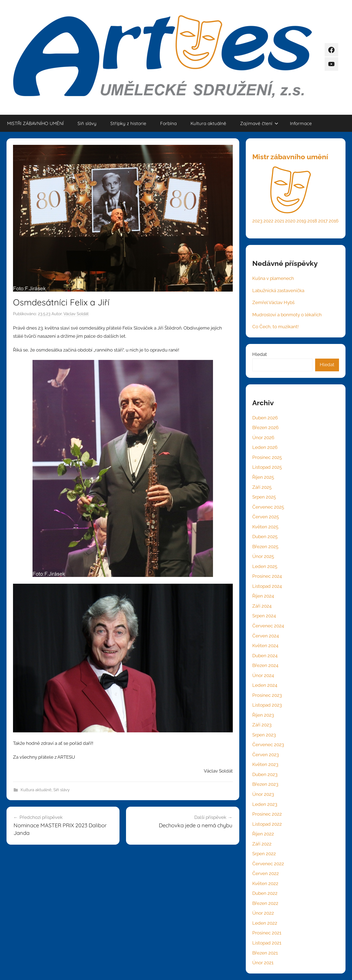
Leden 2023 (265, 804)
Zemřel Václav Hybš (273, 302)
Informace (301, 123)
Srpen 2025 (264, 497)
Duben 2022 (265, 893)
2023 (257, 221)
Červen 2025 (266, 517)
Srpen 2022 (264, 854)
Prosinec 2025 (267, 457)
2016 (334, 221)
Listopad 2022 (267, 824)
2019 (301, 221)
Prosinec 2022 (267, 814)
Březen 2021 (265, 953)
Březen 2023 (265, 784)
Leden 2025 (265, 566)
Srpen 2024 (264, 616)
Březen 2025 (265, 547)
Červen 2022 (266, 873)
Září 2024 (262, 606)
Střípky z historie (128, 123)
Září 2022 (262, 844)
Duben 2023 (265, 774)
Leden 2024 (265, 685)
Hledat (260, 354)
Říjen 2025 (263, 477)
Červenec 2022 (268, 864)
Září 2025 (262, 487)
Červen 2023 (266, 755)
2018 (312, 221)
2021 (279, 221)
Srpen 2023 (264, 735)
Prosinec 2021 (267, 933)
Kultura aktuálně (208, 123)
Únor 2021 (263, 963)
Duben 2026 (265, 418)
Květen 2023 (265, 764)
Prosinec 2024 (267, 576)
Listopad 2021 (267, 943)
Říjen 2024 (263, 596)
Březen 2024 (265, 665)
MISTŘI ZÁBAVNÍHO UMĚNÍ (35, 123)
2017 (323, 221)
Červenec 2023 (268, 745)
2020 (290, 221)
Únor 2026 (263, 438)
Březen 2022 (265, 903)
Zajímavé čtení (259, 123)
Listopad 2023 (267, 705)
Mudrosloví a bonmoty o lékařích (287, 315)
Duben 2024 (265, 656)
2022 (268, 221)
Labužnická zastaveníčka (278, 291)
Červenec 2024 (268, 626)
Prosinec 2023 (267, 695)
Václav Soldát (76, 314)
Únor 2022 (263, 913)
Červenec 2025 (268, 507)
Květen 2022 (265, 883)
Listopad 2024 (267, 586)
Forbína (168, 123)
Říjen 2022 (263, 834)
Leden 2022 (265, 923)
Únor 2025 (263, 556)
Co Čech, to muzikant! (275, 327)
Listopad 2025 (267, 467)
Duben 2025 (265, 537)
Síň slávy (87, 123)
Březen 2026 (265, 427)
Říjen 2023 (263, 715)
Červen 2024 (266, 636)
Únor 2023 (263, 794)
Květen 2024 (265, 646)
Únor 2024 (263, 675)
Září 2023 (262, 725)
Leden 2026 (265, 447)
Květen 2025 (265, 527)
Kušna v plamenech (273, 278)
